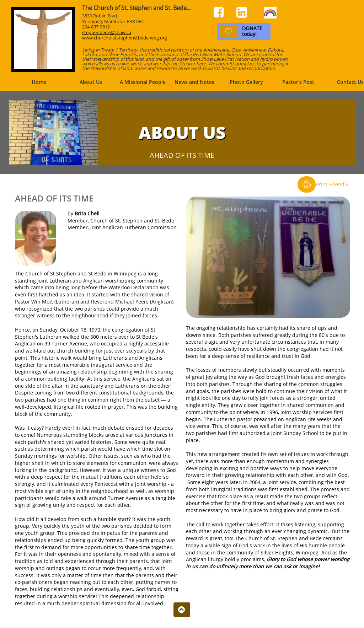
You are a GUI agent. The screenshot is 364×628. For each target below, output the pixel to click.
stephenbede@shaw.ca (107, 32)
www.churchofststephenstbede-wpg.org (125, 38)
